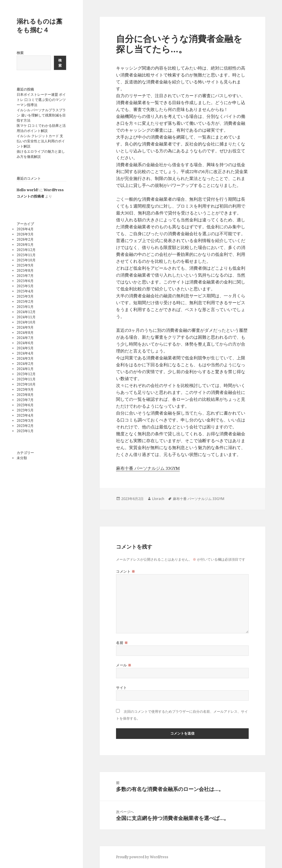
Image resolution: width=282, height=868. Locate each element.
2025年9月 (25, 265)
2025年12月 (26, 250)
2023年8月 (25, 395)
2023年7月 (25, 400)
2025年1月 (25, 307)
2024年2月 (25, 364)
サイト (121, 688)
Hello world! (28, 190)
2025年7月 (25, 276)
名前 (122, 643)
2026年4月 (25, 229)
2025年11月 (26, 255)
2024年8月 (25, 333)
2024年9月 (25, 327)
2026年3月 (25, 234)
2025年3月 (25, 296)
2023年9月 (25, 389)
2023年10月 (26, 384)
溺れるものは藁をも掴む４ (39, 25)
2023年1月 (25, 431)
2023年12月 (26, 374)
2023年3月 (25, 420)
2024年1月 (25, 369)
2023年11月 (26, 379)
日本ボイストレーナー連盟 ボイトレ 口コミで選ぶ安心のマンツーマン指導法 (41, 100)
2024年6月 (25, 343)
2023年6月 (25, 405)
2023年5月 (25, 410)
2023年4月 (25, 415)
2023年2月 (25, 426)
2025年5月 (25, 286)
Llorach (158, 499)
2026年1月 (25, 245)
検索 (20, 53)
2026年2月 (25, 239)
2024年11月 (26, 317)
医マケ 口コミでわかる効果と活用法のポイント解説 (41, 128)
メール (124, 665)
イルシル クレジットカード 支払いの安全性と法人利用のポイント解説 (41, 141)
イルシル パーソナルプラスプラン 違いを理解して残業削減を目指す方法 (41, 115)
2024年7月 (25, 338)
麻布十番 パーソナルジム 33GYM (148, 468)
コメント (125, 571)
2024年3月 (25, 358)
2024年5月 (25, 348)
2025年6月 (25, 281)
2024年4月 (25, 353)
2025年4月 (25, 291)
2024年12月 (26, 312)
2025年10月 (26, 260)
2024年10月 (26, 322)
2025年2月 (25, 301)
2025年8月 (25, 270)
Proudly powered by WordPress (142, 857)
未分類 (22, 458)
